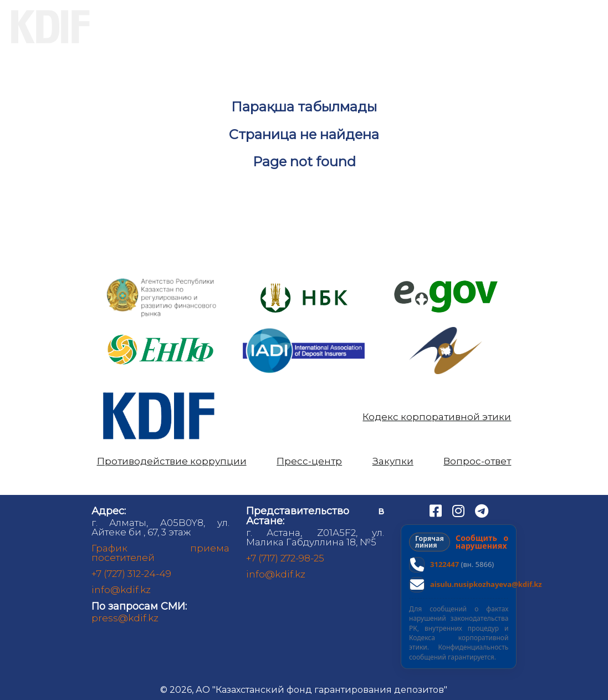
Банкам (342, 27)
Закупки (393, 461)
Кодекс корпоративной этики (437, 417)
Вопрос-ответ (477, 461)
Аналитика (441, 27)
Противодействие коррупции (172, 461)
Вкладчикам (239, 27)
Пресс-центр (309, 461)
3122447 (444, 564)
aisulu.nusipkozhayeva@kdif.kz (486, 584)
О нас (140, 27)
